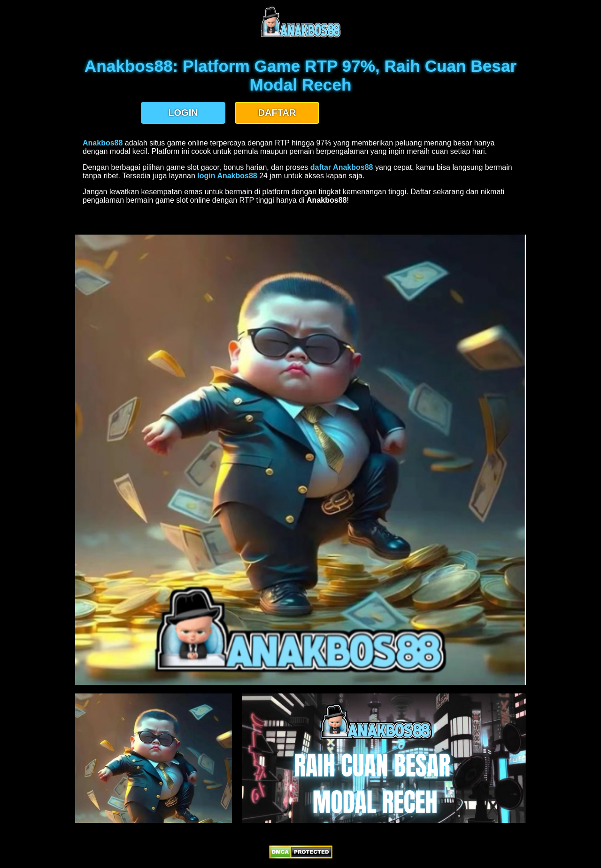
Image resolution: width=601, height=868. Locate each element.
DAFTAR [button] (277, 113)
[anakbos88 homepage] (301, 36)
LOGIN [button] (183, 113)
